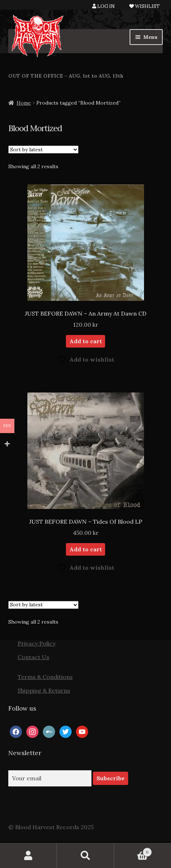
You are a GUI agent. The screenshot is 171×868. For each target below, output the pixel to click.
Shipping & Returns (44, 690)
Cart (133, 851)
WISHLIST (145, 6)
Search (85, 856)
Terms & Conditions (45, 677)
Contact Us (33, 657)
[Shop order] (43, 150)
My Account (28, 856)
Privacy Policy (37, 643)
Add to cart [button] (86, 341)
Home (24, 103)
